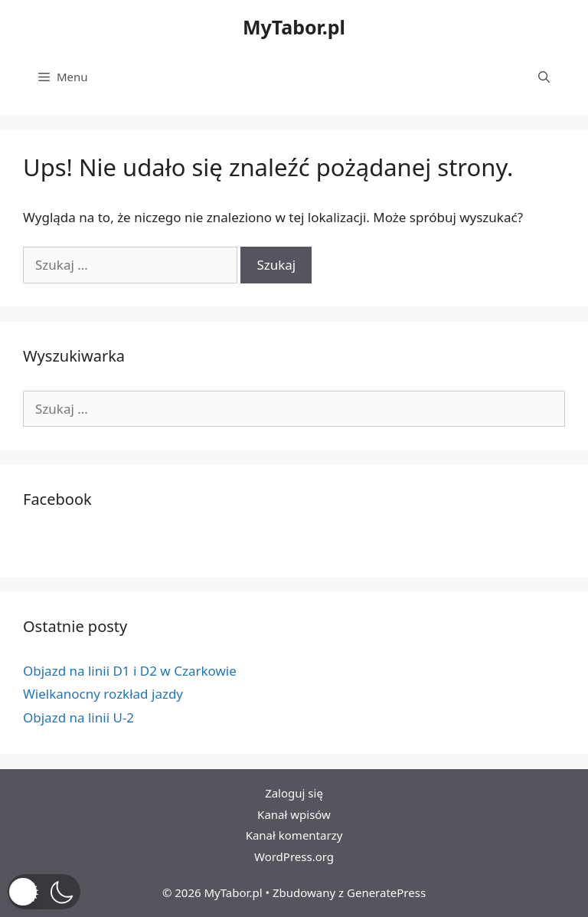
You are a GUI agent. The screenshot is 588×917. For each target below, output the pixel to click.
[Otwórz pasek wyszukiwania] (544, 77)
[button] (44, 892)
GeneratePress (386, 892)
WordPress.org (294, 856)
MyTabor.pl (294, 27)
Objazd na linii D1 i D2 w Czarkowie (130, 671)
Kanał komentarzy (294, 835)
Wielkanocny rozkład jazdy (103, 694)
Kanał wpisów (294, 814)
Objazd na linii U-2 (78, 717)
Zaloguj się (294, 793)
